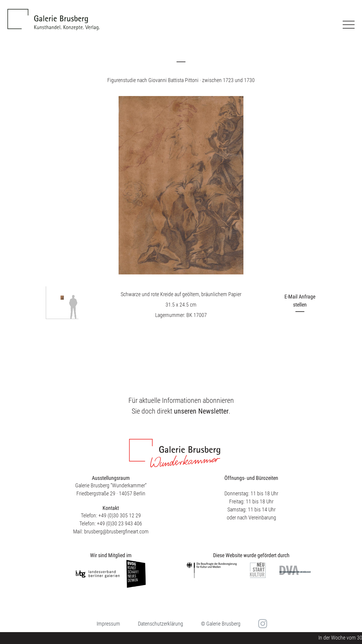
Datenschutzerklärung (160, 624)
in (262, 623)
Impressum (108, 624)
